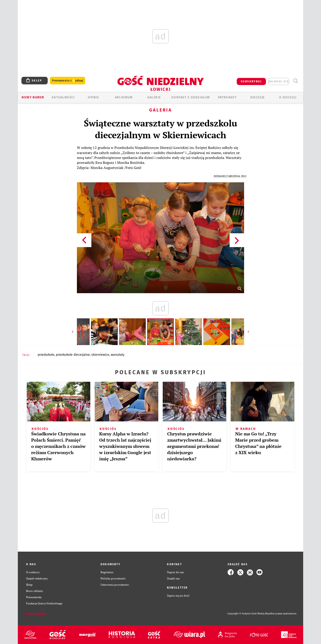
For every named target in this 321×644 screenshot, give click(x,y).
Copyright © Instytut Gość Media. (246, 614)
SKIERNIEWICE (100, 355)
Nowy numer (33, 97)
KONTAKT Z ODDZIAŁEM (191, 97)
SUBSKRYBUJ (251, 81)
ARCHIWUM (124, 97)
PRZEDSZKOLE (46, 355)
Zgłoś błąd (36, 614)
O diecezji (288, 97)
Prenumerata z (68, 81)
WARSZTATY (118, 355)
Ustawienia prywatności (115, 585)
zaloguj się (279, 81)
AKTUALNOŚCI (63, 97)
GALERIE (154, 97)
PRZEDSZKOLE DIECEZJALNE (73, 355)
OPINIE (93, 97)
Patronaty (227, 97)
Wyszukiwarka (295, 81)
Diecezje (258, 97)
